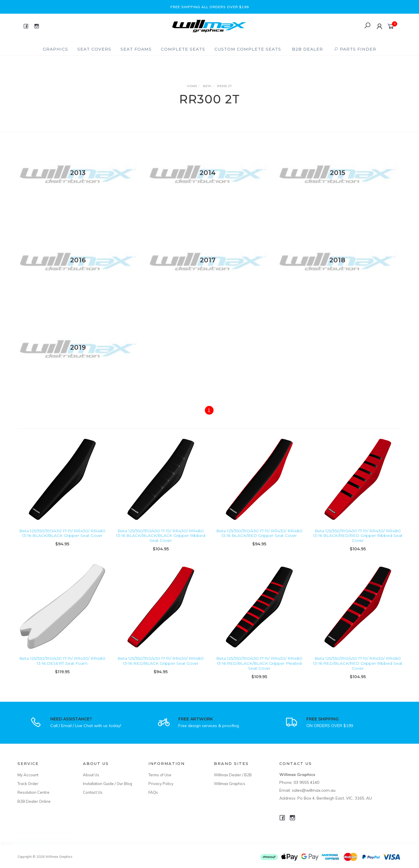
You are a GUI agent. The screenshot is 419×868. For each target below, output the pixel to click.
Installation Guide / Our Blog (108, 784)
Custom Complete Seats (248, 49)
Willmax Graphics (230, 784)
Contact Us (93, 792)
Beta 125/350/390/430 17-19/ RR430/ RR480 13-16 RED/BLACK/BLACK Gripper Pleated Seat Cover (259, 669)
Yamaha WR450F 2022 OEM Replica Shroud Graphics (53, 844)
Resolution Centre (33, 792)
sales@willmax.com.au (314, 790)
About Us (91, 775)
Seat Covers (94, 49)
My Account (28, 775)
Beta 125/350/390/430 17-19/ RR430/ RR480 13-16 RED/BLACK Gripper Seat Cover (161, 666)
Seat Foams (136, 49)
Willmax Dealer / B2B (233, 775)
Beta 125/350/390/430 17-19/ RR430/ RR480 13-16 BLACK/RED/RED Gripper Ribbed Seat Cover (358, 541)
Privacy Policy (161, 784)
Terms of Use (160, 775)
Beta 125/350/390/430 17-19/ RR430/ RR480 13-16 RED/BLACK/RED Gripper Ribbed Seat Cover (358, 669)
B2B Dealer (307, 49)
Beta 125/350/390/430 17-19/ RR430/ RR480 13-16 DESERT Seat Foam (62, 666)
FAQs (153, 792)
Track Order (28, 784)
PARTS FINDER (355, 49)
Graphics (55, 49)
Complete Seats (183, 49)
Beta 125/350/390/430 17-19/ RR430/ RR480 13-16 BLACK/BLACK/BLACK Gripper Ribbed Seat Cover (161, 541)
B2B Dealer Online (34, 801)
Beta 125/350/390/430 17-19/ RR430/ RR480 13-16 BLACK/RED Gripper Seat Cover (259, 538)
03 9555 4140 (306, 782)
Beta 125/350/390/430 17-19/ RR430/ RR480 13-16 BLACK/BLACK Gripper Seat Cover (62, 538)
